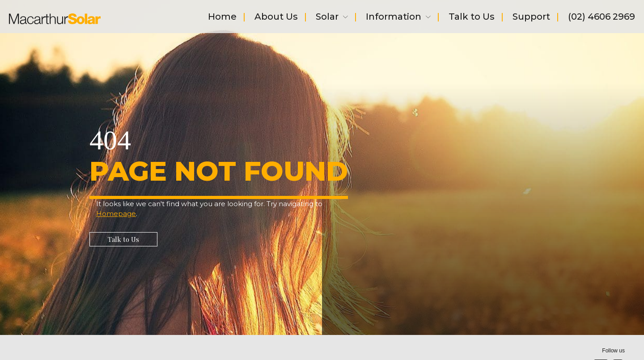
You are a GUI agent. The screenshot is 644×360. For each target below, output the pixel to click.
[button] (123, 239)
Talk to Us (472, 18)
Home (222, 18)
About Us (276, 18)
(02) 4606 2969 (602, 18)
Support (531, 18)
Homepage (116, 214)
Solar (332, 18)
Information (398, 18)
